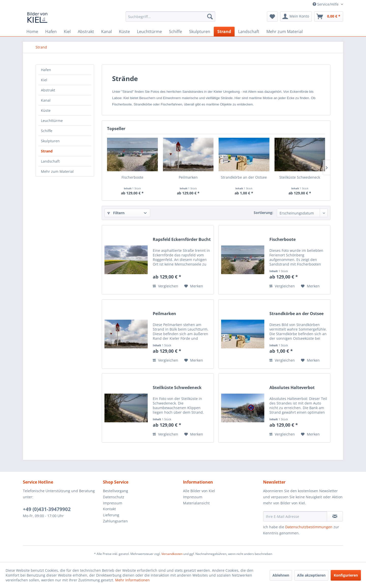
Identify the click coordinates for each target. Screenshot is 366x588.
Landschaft (50, 161)
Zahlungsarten (115, 521)
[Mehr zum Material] (285, 32)
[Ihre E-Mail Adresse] (295, 516)
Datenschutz (114, 497)
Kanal (46, 100)
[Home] (32, 32)
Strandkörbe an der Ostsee (244, 177)
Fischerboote (132, 177)
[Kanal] (106, 32)
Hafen (46, 70)
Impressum (113, 503)
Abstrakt (48, 90)
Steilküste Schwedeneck (300, 177)
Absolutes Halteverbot (292, 388)
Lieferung (111, 515)
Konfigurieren (346, 575)
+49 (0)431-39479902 (47, 509)
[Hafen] (51, 32)
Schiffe (47, 131)
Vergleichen (165, 286)
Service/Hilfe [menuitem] (326, 4)
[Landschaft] (249, 32)
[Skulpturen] (200, 32)
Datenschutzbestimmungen (309, 527)
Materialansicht (196, 503)
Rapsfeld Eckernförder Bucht (182, 239)
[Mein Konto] (296, 17)
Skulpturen (50, 141)
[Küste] (124, 32)
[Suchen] (210, 17)
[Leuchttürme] (149, 32)
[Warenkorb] (329, 17)
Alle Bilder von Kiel (199, 491)
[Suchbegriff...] (170, 17)
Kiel (44, 80)
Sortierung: (263, 213)
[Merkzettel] (272, 17)
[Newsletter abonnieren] (335, 516)
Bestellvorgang (116, 491)
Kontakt (109, 509)
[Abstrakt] (86, 32)
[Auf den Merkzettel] (194, 286)
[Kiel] (67, 32)
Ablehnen (281, 575)
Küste (46, 110)
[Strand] (224, 32)
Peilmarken (188, 177)
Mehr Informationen (132, 580)
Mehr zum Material (57, 171)
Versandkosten (172, 554)
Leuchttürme (52, 121)
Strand (47, 151)
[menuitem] (170, 17)
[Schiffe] (176, 32)
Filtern (116, 213)
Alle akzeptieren (311, 575)
